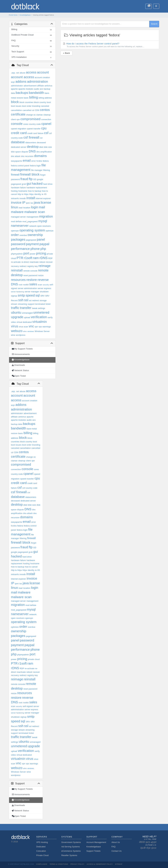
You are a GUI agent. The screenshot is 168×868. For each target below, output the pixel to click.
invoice (16, 203)
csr (41, 138)
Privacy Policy (77, 864)
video (13, 322)
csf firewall (31, 137)
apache (14, 89)
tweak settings (39, 308)
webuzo (17, 331)
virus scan (23, 327)
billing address (45, 98)
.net (17, 73)
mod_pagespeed (30, 222)
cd (33, 110)
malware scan (35, 212)
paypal (44, 244)
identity (38, 194)
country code (35, 124)
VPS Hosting (42, 842)
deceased (41, 143)
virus (15, 326)
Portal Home (13, 15)
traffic (15, 308)
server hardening (18, 292)
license (46, 203)
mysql (43, 221)
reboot (42, 262)
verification (39, 317)
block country (40, 102)
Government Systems (71, 842)
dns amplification (44, 152)
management (33, 217)
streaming (22, 304)
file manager (37, 170)
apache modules (26, 89)
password (18, 244)
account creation (42, 78)
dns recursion (27, 156)
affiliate (41, 86)
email (27, 161)
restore (32, 280)
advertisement (30, 86)
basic (26, 98)
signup (14, 296)
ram (36, 258)
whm (25, 331)
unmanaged (27, 313)
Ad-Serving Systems (70, 847)
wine (13, 335)
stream (14, 304)
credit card (19, 133)
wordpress (21, 335)
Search (154, 24)
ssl (26, 300)
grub (24, 184)
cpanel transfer (34, 129)
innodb (23, 198)
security (46, 285)
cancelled (27, 110)
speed (30, 295)
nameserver (20, 226)
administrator (17, 86)
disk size (48, 147)
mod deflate (16, 222)
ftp (31, 179)
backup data (17, 424)
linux (14, 207)
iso (32, 203)
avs (41, 89)
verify (50, 317)
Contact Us (116, 851)
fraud (24, 179)
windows (31, 331)
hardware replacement (37, 188)
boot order (27, 106)
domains (40, 156)
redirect (23, 266)
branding (36, 106)
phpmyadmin (17, 254)
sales (33, 284)
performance (20, 249)
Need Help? (146, 842)
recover (49, 262)
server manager (32, 292)
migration (46, 216)
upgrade (17, 317)
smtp (21, 295)
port (26, 253)
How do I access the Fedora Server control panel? (110, 45)
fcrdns (39, 161)
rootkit (26, 285)
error (34, 161)
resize (41, 275)
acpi (13, 82)
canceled (45, 106)
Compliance (42, 864)
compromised (30, 119)
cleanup (47, 115)
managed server (18, 217)
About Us (116, 842)
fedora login (35, 166)
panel (41, 239)
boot (49, 102)
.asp (13, 73)
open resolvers (44, 226)
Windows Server (42, 331)
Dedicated (41, 847)
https (32, 194)
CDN (37, 110)
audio (37, 89)
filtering (47, 170)
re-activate (16, 262)
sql (38, 295)
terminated (40, 304)
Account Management (96, 842)
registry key (33, 266)
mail (42, 207)
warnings (47, 327)
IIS (45, 194)
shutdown (44, 292)
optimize (50, 231)
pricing (41, 253)
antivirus (49, 86)
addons (21, 82)
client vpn (15, 120)
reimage (45, 266)
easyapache (16, 161)
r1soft (28, 258)
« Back (66, 53)
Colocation (41, 851)
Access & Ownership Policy (100, 864)
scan (40, 285)
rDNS (43, 258)
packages (18, 239)
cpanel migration (19, 129)
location (27, 208)
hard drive (48, 184)
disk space (16, 152)
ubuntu (16, 312)
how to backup (35, 191)
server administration (27, 288)
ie (43, 194)
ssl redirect (34, 301)
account (43, 72)
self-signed (28, 706)
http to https (23, 194)
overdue (23, 235)
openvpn (15, 231)
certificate (18, 114)
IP (24, 203)
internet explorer (43, 198)
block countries (26, 102)
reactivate (34, 262)
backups (22, 93)
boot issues (16, 106)
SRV (43, 296)
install (31, 198)
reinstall (17, 270)
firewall (15, 175)
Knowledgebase (25, 15)
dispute (25, 152)
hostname (23, 191)
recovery (15, 266)
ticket (48, 304)
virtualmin (40, 322)
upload (27, 317)
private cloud (34, 659)
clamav (39, 115)
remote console (30, 271)
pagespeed (31, 240)
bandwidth (36, 93)
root (21, 285)
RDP (50, 258)
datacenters (31, 143)
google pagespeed (19, 552)
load (21, 208)
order (15, 235)
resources (18, 280)
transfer (26, 308)
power (33, 254)
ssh (21, 300)
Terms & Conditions (59, 864)
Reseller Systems (69, 855)
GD (35, 179)
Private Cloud (42, 855)
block (15, 102)
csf (46, 133)
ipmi (28, 203)
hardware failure (18, 188)
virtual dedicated (24, 322)
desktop (33, 147)
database (18, 142)
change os (31, 115)
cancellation (16, 110)
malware (17, 212)
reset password (30, 275)
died (41, 147)
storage (43, 301)
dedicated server (19, 147)
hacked (37, 184)
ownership (35, 235)
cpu (44, 128)
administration (38, 82)
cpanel (46, 124)
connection (46, 120)
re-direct (25, 262)
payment (32, 244)
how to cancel (31, 567)
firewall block (30, 174)
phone (35, 249)
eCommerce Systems (71, 851)
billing (34, 97)
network (33, 226)
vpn (36, 327)
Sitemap (119, 864)
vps (40, 327)
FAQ (113, 847)
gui (29, 184)
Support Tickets (93, 851)
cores (26, 124)
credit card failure (35, 133)
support (31, 304)
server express (44, 288)
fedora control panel (20, 166)
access (31, 72)
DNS (32, 151)
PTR (20, 258)
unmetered (41, 312)
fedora (46, 161)
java (37, 203)
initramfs (15, 198)
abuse (22, 73)
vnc (31, 326)
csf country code (30, 488)
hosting (14, 191)
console (17, 124)
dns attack (16, 156)
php (43, 249)
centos (45, 110)
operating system (32, 230)
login (35, 207)
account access (23, 77)
